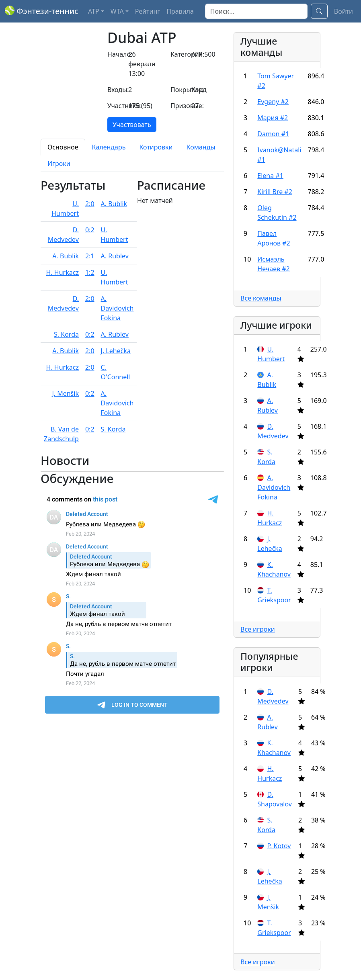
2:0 (90, 204)
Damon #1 (273, 134)
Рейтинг (148, 11)
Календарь (109, 147)
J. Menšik (65, 393)
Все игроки (258, 629)
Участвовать (132, 125)
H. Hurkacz (63, 272)
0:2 (90, 230)
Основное (63, 147)
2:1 (90, 256)
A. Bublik (114, 204)
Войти (344, 11)
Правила (180, 11)
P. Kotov (279, 846)
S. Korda (66, 334)
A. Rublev (115, 256)
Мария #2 (273, 118)
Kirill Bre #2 (275, 192)
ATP (94, 11)
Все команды (261, 298)
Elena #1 (270, 176)
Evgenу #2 (273, 102)
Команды (201, 147)
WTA (117, 11)
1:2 (90, 272)
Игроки (59, 164)
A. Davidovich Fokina (117, 308)
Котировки (156, 147)
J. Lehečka (116, 351)
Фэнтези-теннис (42, 11)
